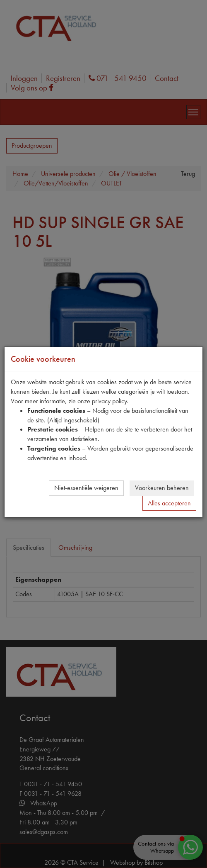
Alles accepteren (169, 503)
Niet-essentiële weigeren (86, 488)
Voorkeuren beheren (162, 488)
